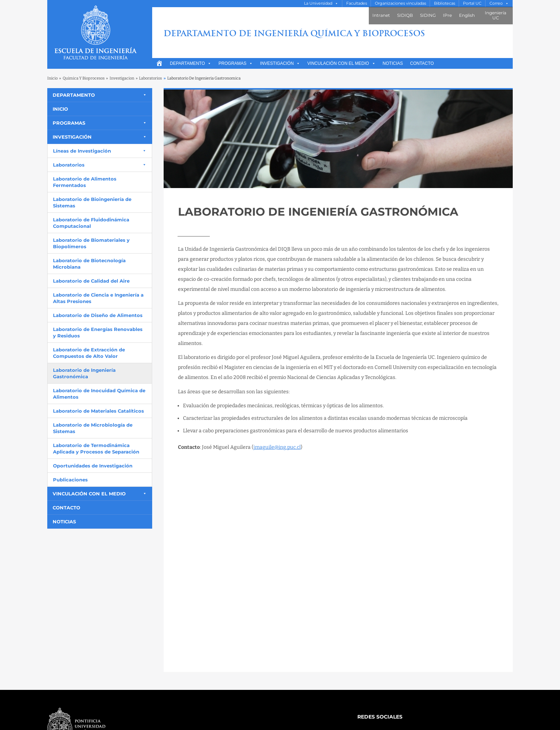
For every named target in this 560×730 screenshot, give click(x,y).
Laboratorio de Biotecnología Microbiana (89, 264)
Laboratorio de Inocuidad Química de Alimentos (99, 394)
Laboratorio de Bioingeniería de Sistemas (92, 202)
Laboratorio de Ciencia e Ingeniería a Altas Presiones (98, 298)
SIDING (428, 15)
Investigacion (122, 78)
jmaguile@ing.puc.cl (277, 447)
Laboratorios (150, 78)
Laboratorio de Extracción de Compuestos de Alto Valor (89, 353)
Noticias (393, 63)
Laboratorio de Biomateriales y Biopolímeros (91, 243)
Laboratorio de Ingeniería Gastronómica (84, 373)
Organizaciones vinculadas (400, 3)
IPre (447, 15)
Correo (496, 3)
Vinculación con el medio (89, 494)
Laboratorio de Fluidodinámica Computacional (91, 223)
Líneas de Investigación (82, 151)
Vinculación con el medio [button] (341, 63)
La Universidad (318, 3)
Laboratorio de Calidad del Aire (91, 281)
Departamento (191, 63)
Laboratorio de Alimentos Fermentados (85, 182)
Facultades (357, 3)
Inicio (52, 78)
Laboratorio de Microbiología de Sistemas (93, 428)
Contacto (422, 63)
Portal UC (472, 3)
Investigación (280, 63)
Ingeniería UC (496, 15)
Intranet (381, 15)
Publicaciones (70, 480)
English (467, 15)
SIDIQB (405, 15)
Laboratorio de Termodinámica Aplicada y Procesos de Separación (96, 448)
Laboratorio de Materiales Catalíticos (98, 411)
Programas (236, 63)
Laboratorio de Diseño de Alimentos (98, 315)
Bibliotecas (445, 3)
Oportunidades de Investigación (93, 466)
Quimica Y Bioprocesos (84, 78)
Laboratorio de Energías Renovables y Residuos (98, 332)
